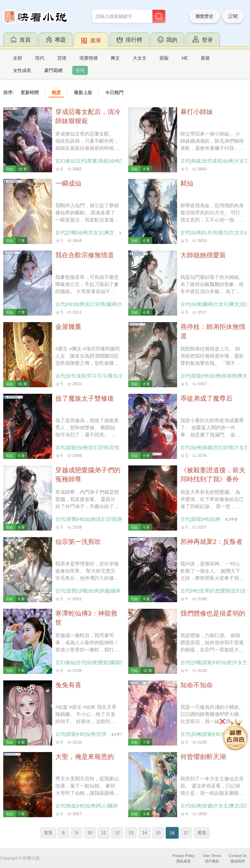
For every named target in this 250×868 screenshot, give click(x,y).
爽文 (115, 58)
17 (186, 833)
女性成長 (22, 70)
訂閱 (233, 16)
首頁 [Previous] (48, 833)
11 (104, 833)
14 (145, 833)
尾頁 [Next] (202, 833)
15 (158, 833)
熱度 (56, 92)
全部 (18, 58)
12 (117, 833)
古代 (80, 70)
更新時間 (30, 92)
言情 (62, 58)
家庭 (205, 58)
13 (131, 833)
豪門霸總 (53, 70)
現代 (40, 58)
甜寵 (164, 58)
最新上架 (83, 92)
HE (185, 58)
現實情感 (89, 58)
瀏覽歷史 (204, 16)
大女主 (140, 58)
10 (90, 833)
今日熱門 (114, 92)
